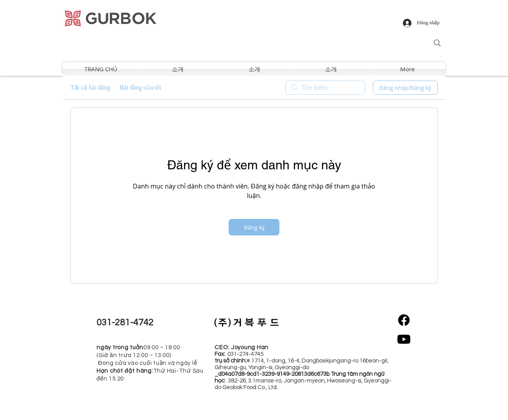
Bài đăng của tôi (140, 87)
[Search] (437, 43)
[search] (325, 88)
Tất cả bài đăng (90, 87)
